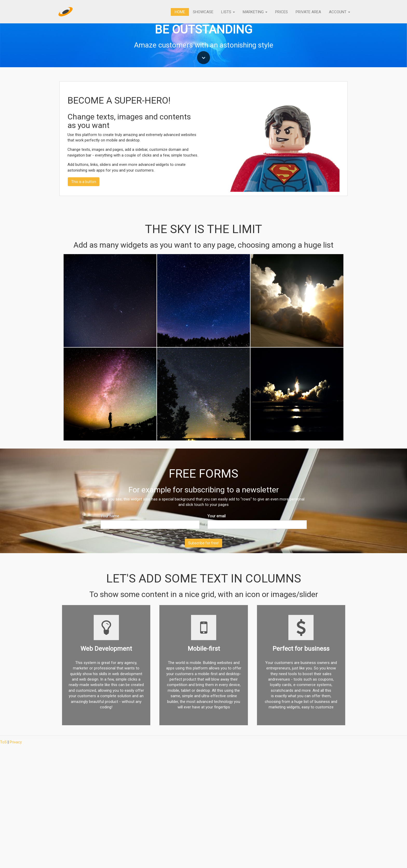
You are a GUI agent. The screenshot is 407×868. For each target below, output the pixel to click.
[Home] (66, 12)
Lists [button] (228, 12)
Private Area (308, 12)
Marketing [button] (255, 12)
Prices (281, 12)
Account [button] (340, 12)
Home (180, 12)
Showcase (203, 12)
